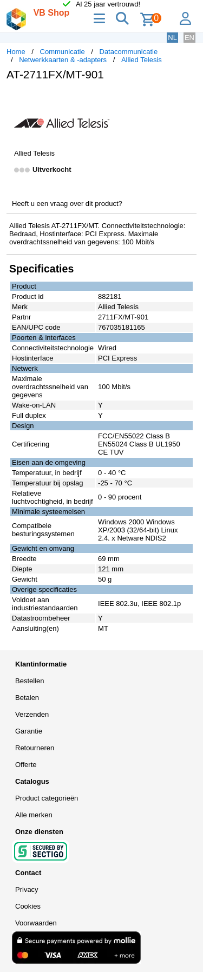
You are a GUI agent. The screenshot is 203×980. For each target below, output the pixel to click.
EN (189, 38)
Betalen (27, 698)
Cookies (28, 906)
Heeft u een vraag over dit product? (67, 204)
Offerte (26, 765)
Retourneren (35, 748)
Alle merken (34, 815)
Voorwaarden (36, 923)
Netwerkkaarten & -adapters (63, 60)
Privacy (27, 889)
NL (172, 38)
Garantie (29, 731)
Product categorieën (47, 798)
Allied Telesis (142, 60)
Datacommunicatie (129, 52)
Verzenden (32, 714)
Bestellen (30, 681)
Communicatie (63, 52)
